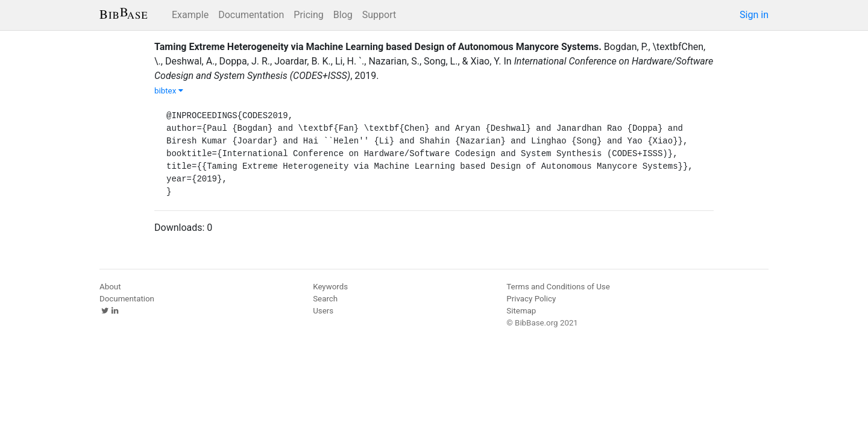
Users (323, 311)
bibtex (169, 91)
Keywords (330, 287)
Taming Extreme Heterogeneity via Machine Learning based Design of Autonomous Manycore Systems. (378, 47)
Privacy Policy (531, 299)
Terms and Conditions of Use (558, 287)
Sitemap (521, 311)
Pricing (309, 15)
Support (379, 15)
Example (190, 15)
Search (325, 299)
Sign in (754, 15)
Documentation (251, 15)
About (110, 287)
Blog (343, 15)
